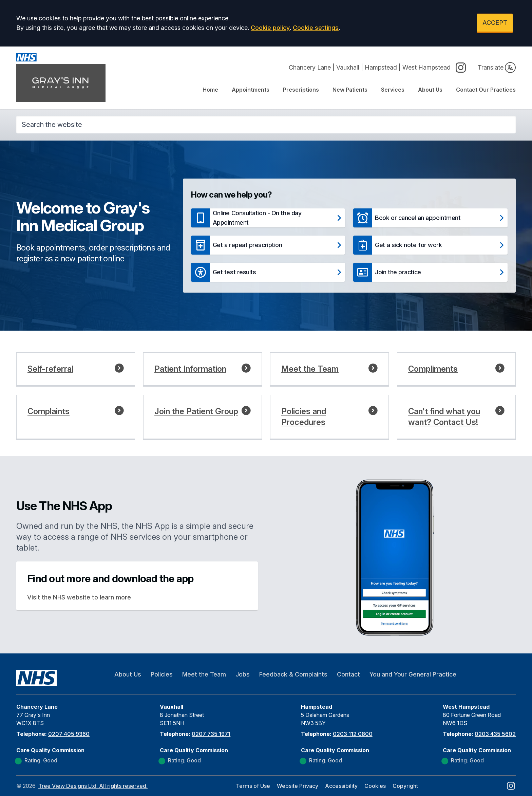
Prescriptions (301, 90)
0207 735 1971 (211, 734)
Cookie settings (316, 28)
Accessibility (341, 786)
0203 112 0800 (353, 734)
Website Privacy (298, 786)
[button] (268, 218)
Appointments (251, 90)
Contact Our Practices (486, 90)
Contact (348, 674)
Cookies (375, 786)
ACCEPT (495, 23)
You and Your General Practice (413, 674)
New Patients (350, 90)
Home (210, 90)
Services (393, 90)
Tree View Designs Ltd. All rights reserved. (93, 786)
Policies (162, 674)
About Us (430, 90)
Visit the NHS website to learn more (79, 597)
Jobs (243, 674)
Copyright (405, 786)
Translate (497, 68)
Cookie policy (270, 28)
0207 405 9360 (69, 734)
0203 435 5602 (495, 734)
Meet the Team (204, 674)
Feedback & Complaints (293, 674)
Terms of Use (253, 786)
